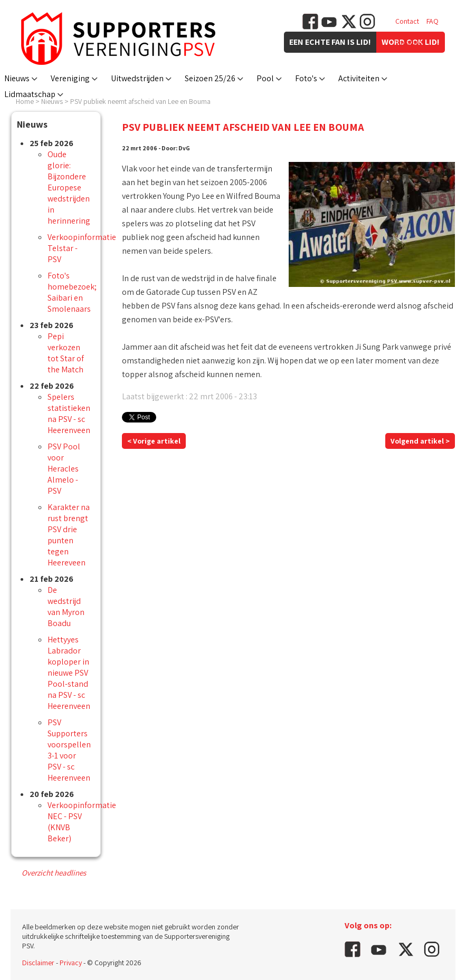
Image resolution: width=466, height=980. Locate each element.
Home (25, 101)
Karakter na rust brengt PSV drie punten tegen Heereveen (69, 535)
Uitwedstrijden (137, 78)
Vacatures (410, 42)
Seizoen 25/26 (210, 78)
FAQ (432, 21)
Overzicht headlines (54, 873)
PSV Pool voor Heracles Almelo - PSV (64, 469)
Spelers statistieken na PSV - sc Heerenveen (69, 414)
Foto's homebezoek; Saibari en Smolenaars (72, 292)
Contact (407, 21)
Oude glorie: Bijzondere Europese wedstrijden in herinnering (69, 188)
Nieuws (17, 78)
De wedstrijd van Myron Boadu (66, 607)
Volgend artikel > (420, 441)
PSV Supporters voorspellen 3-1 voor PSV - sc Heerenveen (69, 750)
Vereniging (70, 78)
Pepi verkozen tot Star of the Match (66, 353)
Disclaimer (38, 963)
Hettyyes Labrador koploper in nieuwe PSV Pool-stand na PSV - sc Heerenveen (69, 673)
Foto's (306, 78)
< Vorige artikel (154, 441)
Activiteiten (359, 78)
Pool (265, 78)
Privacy (71, 963)
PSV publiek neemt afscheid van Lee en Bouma (140, 101)
